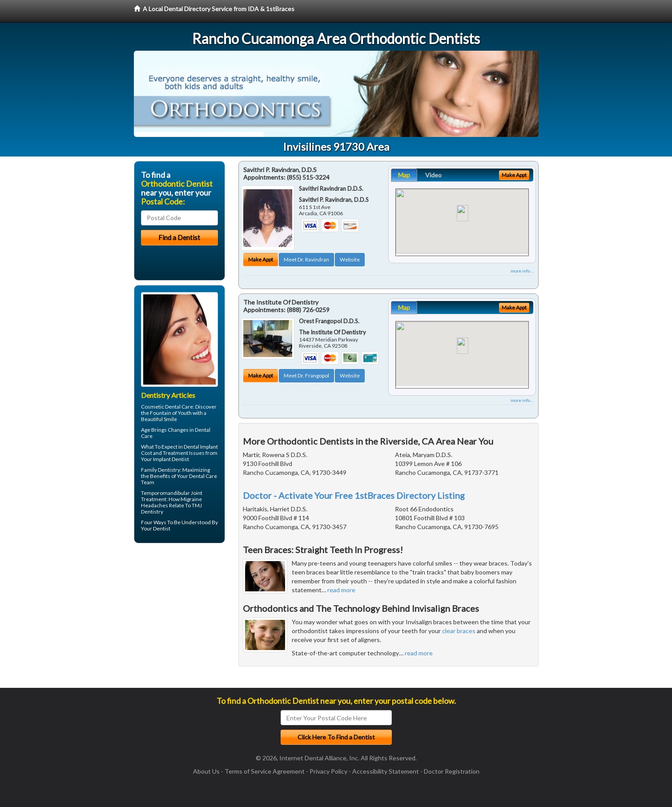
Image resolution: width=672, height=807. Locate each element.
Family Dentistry (161, 470)
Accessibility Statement (386, 771)
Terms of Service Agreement (265, 771)
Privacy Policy (328, 771)
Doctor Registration (452, 771)
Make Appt (261, 259)
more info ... (522, 271)
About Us (206, 771)
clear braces (459, 631)
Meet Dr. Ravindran (306, 259)
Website (350, 259)
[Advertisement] (179, 619)
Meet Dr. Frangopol (306, 375)
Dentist (162, 528)
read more (341, 590)
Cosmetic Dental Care (167, 407)
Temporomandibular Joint (172, 493)
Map (404, 175)
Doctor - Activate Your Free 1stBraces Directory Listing (354, 495)
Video (433, 175)
